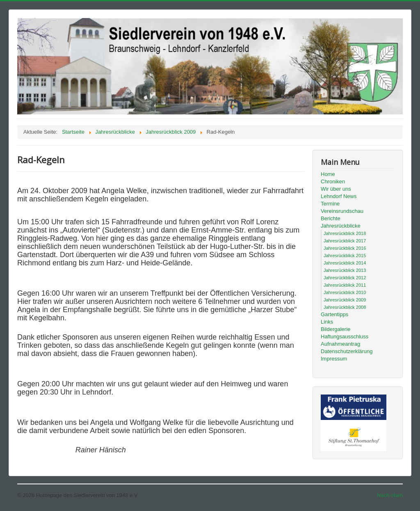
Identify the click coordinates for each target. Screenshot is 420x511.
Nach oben (390, 495)
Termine (330, 204)
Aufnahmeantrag (340, 344)
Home (328, 174)
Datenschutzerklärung (347, 351)
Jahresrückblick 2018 (345, 233)
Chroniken (333, 181)
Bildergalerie (336, 329)
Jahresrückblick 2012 (345, 278)
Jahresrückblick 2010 (345, 292)
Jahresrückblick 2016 (345, 248)
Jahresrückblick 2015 (345, 255)
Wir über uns (336, 189)
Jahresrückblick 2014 (345, 263)
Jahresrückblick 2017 (345, 241)
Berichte (331, 218)
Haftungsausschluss (345, 336)
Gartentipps (334, 314)
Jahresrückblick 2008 (345, 307)
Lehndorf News (339, 196)
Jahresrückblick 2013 (345, 270)
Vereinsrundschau (342, 211)
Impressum (334, 359)
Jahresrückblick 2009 (345, 300)
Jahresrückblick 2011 (345, 285)
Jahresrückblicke (341, 226)
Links (327, 322)
